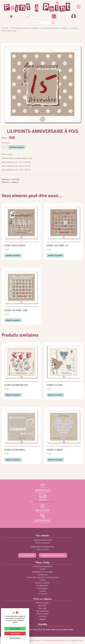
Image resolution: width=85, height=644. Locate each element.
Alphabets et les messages (43, 572)
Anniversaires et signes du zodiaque (25, 28)
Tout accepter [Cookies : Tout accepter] (15, 629)
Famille (43, 569)
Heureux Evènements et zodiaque (55, 28)
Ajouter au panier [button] (13, 255)
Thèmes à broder (43, 603)
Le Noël (42, 580)
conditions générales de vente (44, 502)
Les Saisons (43, 594)
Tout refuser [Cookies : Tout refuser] (15, 633)
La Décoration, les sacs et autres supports (42, 577)
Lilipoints (15, 182)
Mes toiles (42, 606)
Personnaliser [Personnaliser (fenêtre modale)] (15, 638)
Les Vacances (43, 575)
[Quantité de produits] (5, 147)
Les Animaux (42, 588)
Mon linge (42, 608)
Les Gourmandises (43, 583)
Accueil (5, 28)
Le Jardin (42, 591)
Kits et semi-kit (42, 614)
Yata (81, 640)
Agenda (43, 619)
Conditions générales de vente (53, 555)
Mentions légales (27, 555)
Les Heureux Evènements (43, 566)
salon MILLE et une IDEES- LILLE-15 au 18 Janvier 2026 (34, 630)
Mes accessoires (43, 611)
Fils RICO (43, 616)
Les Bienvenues (43, 586)
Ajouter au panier (17, 147)
